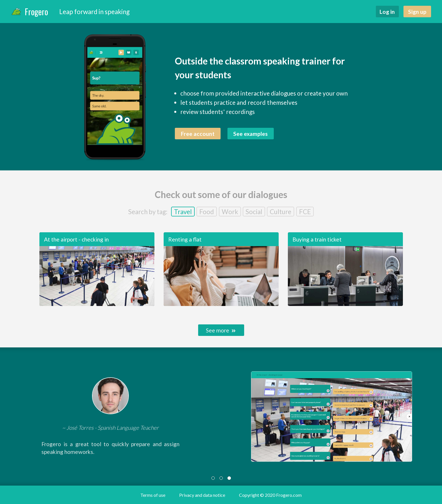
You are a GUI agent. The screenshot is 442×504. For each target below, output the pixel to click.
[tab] (213, 478)
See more (221, 330)
